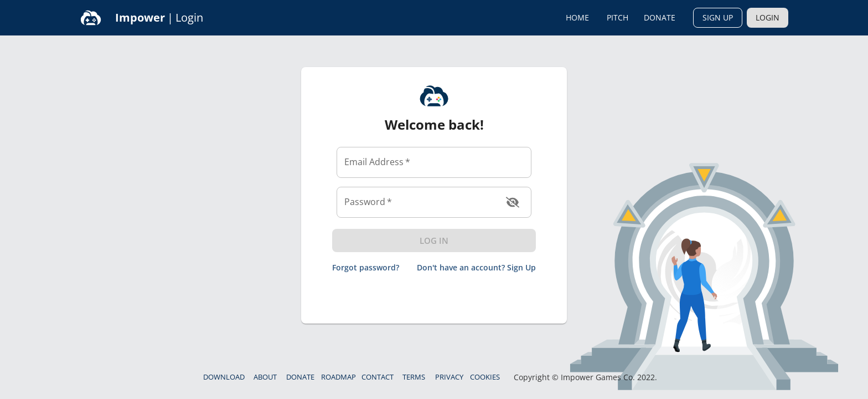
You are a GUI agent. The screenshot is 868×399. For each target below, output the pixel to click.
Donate (660, 18)
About (265, 377)
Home (577, 18)
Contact (378, 377)
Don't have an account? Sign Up (476, 268)
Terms (414, 377)
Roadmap (339, 377)
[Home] (91, 18)
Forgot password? (366, 268)
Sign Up (718, 18)
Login (768, 18)
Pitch (617, 18)
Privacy (449, 377)
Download (224, 377)
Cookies (485, 377)
